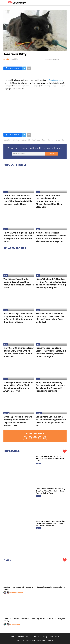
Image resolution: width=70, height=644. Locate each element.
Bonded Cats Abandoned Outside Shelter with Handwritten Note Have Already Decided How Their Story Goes (49, 201)
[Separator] (29, 68)
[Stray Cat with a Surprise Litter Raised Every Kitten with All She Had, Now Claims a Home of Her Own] (19, 335)
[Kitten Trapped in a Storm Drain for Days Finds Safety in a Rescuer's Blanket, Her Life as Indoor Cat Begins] (51, 335)
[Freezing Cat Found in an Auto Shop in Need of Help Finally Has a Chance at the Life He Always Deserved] (19, 370)
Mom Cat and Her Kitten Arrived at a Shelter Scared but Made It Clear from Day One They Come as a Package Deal (51, 237)
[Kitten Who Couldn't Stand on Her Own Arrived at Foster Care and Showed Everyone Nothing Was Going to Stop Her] (51, 267)
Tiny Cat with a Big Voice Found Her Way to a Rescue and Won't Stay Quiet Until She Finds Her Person (19, 237)
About (13, 637)
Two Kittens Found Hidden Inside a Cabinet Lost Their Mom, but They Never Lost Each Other (19, 283)
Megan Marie (14, 593)
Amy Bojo (7, 59)
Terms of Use (54, 637)
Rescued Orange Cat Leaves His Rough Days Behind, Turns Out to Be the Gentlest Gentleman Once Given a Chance (18, 318)
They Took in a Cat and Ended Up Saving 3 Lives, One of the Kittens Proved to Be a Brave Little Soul (50, 318)
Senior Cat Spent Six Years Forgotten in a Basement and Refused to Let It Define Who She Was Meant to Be (50, 523)
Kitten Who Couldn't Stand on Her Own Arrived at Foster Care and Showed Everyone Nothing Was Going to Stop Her (51, 283)
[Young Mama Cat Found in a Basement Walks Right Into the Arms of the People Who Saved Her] (51, 404)
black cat (16, 140)
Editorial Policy (24, 637)
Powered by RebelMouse (62, 5)
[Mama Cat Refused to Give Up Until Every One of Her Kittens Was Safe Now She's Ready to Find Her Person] (19, 503)
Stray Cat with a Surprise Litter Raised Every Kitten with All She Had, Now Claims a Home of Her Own (19, 352)
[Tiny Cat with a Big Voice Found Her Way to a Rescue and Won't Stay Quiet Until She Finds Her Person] (19, 220)
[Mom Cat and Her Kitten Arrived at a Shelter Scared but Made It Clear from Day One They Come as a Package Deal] (51, 220)
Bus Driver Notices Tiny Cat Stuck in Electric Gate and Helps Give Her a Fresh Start (50, 459)
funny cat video (48, 140)
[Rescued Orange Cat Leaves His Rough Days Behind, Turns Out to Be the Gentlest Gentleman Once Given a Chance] (19, 301)
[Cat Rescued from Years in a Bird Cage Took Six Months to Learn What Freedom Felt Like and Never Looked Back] (19, 183)
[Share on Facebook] (13, 68)
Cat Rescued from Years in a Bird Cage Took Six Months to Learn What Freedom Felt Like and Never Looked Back (18, 200)
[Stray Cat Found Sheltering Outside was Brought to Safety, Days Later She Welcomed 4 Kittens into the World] (51, 370)
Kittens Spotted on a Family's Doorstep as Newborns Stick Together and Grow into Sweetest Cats (18, 421)
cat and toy (7, 140)
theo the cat (36, 140)
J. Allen (12, 624)
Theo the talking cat (56, 80)
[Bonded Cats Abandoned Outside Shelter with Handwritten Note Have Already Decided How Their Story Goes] (51, 183)
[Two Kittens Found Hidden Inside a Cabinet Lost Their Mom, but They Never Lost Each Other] (19, 267)
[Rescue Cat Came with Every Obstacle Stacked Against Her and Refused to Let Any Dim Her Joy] (35, 606)
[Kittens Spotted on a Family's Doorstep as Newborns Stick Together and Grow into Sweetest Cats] (19, 404)
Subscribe (51, 154)
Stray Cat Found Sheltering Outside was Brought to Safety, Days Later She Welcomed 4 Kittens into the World (51, 387)
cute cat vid (26, 140)
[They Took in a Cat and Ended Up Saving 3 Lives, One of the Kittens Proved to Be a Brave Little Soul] (51, 301)
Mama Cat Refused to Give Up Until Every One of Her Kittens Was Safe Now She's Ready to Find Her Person (50, 491)
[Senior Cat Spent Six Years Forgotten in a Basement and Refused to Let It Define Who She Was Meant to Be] (19, 535)
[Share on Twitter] (24, 68)
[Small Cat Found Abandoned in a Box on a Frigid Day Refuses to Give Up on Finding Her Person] (35, 575)
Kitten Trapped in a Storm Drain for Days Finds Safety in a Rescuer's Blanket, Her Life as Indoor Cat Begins (51, 352)
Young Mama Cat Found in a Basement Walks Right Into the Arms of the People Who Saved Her (51, 421)
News (6, 192)
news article (59, 140)
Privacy (45, 637)
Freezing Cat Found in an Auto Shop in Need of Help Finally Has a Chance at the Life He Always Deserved (18, 387)
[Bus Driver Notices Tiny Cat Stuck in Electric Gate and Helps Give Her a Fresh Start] (19, 470)
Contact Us (35, 637)
